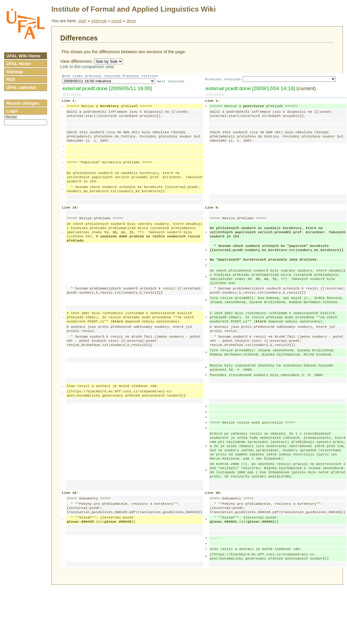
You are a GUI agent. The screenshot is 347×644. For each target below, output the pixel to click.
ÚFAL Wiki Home (23, 56)
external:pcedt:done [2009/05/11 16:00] (107, 89)
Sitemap (15, 72)
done (131, 21)
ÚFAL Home (18, 64)
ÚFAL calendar (21, 87)
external (99, 21)
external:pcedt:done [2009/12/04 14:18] (250, 89)
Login (12, 111)
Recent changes (23, 103)
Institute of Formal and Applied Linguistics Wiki (134, 9)
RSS (11, 79)
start (82, 21)
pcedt (117, 21)
